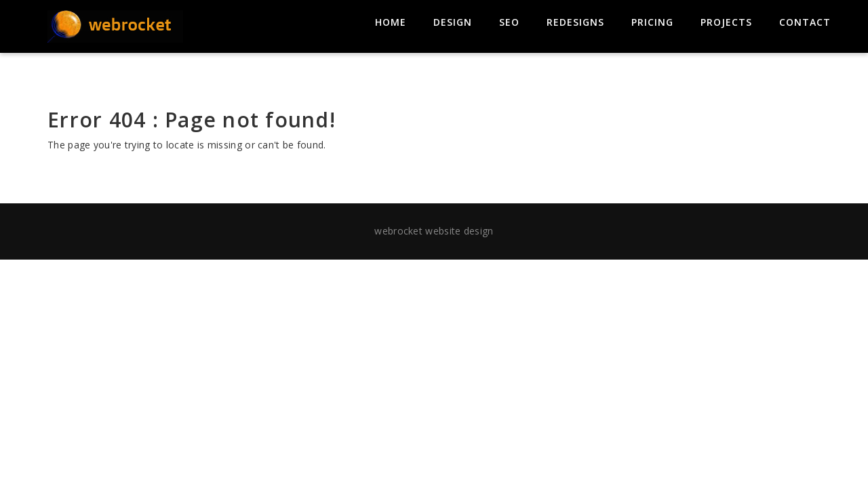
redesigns (575, 22)
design (453, 22)
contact (805, 22)
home (391, 22)
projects (726, 22)
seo (509, 22)
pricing (652, 22)
